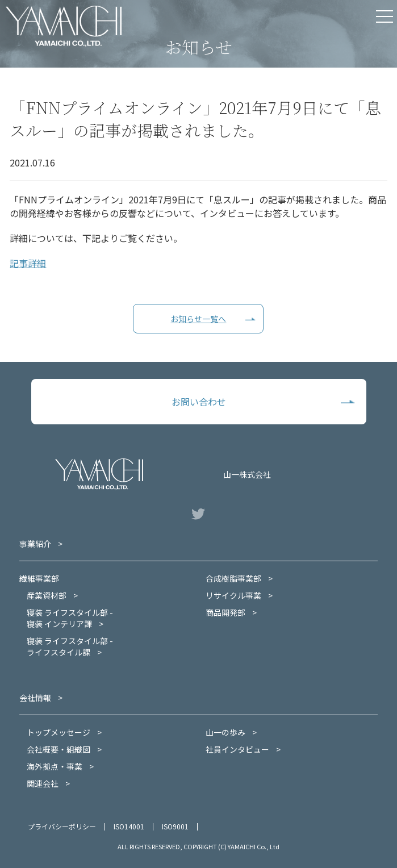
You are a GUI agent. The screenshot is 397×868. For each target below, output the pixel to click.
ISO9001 (175, 826)
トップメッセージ (58, 732)
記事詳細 (28, 263)
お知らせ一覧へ (198, 319)
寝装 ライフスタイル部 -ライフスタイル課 (70, 646)
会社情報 (35, 698)
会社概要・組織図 (58, 749)
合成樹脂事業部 (233, 578)
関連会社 (43, 783)
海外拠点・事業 (55, 766)
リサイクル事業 (233, 595)
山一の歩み (225, 732)
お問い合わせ (199, 402)
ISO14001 (129, 826)
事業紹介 (35, 544)
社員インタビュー (237, 749)
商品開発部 (225, 612)
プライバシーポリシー (62, 826)
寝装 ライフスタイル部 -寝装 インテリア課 (70, 618)
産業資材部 (47, 595)
